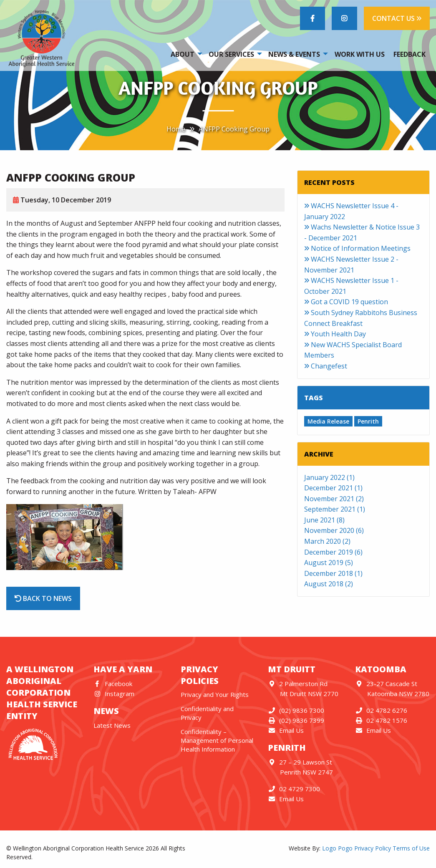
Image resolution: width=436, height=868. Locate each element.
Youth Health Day (335, 334)
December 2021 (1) (333, 488)
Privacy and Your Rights (215, 694)
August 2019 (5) (329, 563)
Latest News (112, 725)
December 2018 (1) (333, 573)
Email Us (286, 730)
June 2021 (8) (324, 520)
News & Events (294, 54)
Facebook (113, 684)
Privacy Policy (373, 848)
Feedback (410, 54)
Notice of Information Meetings (357, 248)
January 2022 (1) (329, 477)
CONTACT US (397, 18)
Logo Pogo (337, 848)
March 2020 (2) (327, 541)
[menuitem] (185, 54)
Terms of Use (411, 848)
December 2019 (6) (333, 552)
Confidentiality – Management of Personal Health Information (217, 740)
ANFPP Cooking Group (234, 129)
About (183, 54)
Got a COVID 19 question (346, 302)
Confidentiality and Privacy (207, 713)
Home (176, 129)
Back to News (43, 598)
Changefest (326, 366)
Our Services (231, 54)
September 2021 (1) (335, 509)
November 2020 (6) (334, 530)
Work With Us (360, 54)
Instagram (114, 694)
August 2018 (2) (329, 584)
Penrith (368, 421)
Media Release (328, 421)
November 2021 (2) (334, 499)
